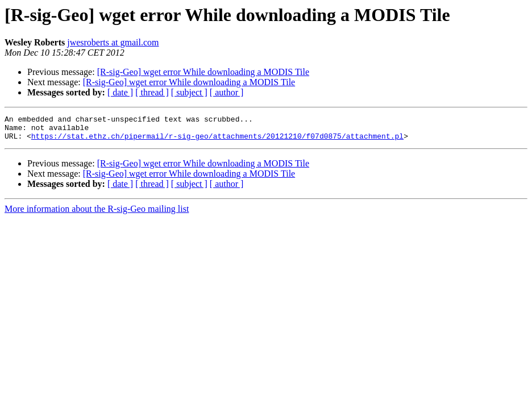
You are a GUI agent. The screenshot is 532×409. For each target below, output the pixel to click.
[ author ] (227, 92)
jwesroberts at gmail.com (113, 42)
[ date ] (120, 92)
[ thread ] (152, 92)
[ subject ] (189, 92)
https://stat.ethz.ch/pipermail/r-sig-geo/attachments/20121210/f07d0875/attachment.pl (217, 141)
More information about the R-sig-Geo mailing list (97, 214)
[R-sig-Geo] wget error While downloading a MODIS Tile (203, 72)
